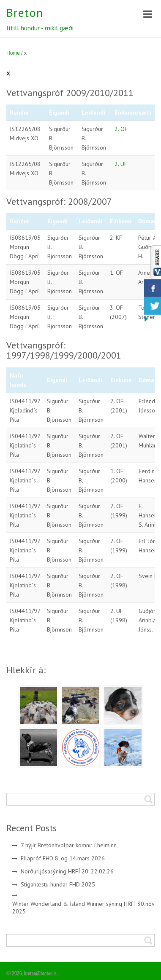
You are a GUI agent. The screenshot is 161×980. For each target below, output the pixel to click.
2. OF (121, 129)
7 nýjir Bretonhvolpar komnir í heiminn (69, 845)
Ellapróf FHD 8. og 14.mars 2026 (63, 858)
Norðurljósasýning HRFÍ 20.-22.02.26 (67, 871)
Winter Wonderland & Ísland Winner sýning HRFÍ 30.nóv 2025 (83, 908)
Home (13, 53)
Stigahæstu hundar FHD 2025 (58, 884)
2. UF (121, 164)
